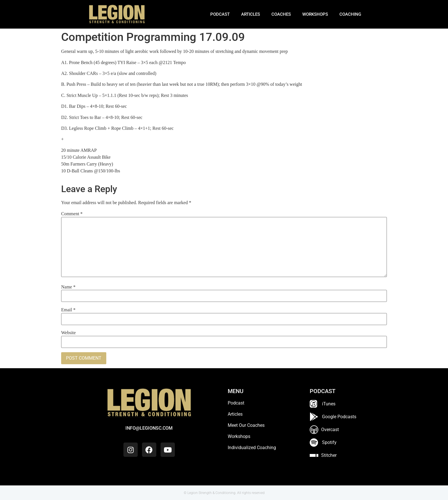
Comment (72, 214)
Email (68, 310)
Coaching (350, 14)
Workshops (315, 14)
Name (68, 287)
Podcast (220, 14)
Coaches (281, 14)
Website (68, 333)
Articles (251, 14)
